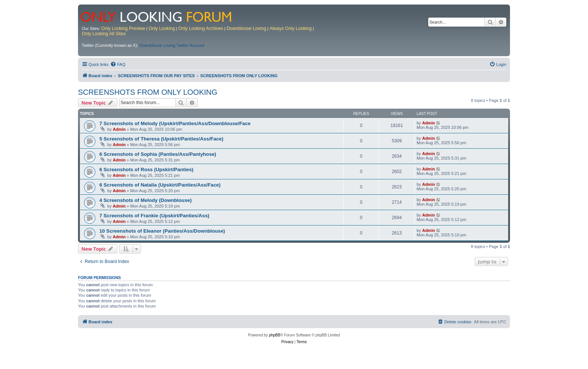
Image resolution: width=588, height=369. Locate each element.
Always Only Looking (291, 28)
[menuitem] (118, 64)
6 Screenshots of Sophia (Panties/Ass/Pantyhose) (158, 154)
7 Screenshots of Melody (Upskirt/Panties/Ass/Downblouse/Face (175, 123)
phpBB (274, 335)
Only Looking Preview (123, 28)
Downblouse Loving (246, 28)
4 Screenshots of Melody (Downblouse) (145, 200)
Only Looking (162, 28)
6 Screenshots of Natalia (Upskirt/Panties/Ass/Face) (160, 185)
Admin (119, 129)
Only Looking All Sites (104, 34)
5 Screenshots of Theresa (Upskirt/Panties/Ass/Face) (161, 139)
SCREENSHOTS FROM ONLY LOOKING (148, 92)
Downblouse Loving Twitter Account (172, 45)
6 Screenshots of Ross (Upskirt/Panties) (146, 170)
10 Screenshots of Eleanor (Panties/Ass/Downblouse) (162, 231)
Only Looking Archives (201, 28)
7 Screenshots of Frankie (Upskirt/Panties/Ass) (154, 216)
